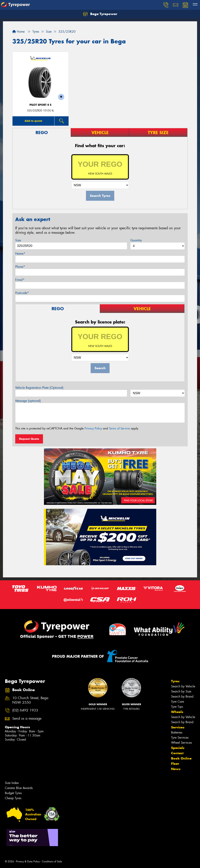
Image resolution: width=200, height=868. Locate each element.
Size (18, 240)
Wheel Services (181, 743)
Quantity (136, 240)
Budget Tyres (13, 793)
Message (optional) (28, 401)
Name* (20, 254)
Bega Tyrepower (100, 14)
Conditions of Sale (52, 861)
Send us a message (27, 719)
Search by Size (181, 691)
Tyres (175, 681)
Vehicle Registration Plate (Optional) (39, 388)
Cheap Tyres (13, 798)
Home (18, 32)
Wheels (177, 712)
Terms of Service (119, 428)
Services (178, 727)
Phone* (20, 267)
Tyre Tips (177, 707)
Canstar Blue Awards (19, 788)
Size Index (12, 783)
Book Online (181, 758)
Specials (178, 748)
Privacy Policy (93, 428)
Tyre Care (178, 702)
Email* (20, 280)
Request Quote (29, 439)
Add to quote (33, 121)
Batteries (177, 732)
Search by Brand (182, 696)
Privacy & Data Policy (28, 861)
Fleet (175, 764)
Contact (177, 753)
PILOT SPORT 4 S (40, 105)
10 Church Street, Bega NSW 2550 (30, 700)
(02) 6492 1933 (25, 710)
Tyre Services (180, 738)
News (176, 769)
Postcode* (22, 293)
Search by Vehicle (183, 686)
